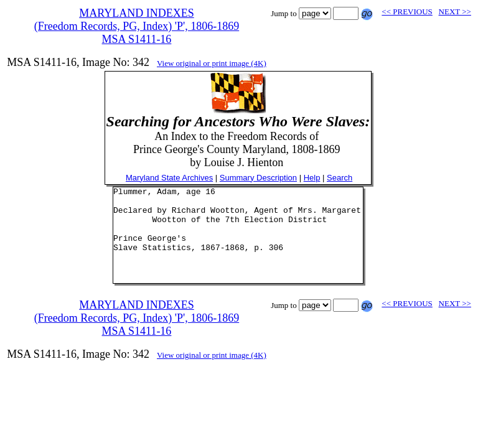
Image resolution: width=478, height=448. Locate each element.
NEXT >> (455, 12)
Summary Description (258, 178)
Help (312, 178)
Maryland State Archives (169, 178)
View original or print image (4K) (212, 63)
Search (340, 178)
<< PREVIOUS (407, 12)
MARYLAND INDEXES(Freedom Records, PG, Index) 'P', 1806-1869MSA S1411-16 (137, 26)
